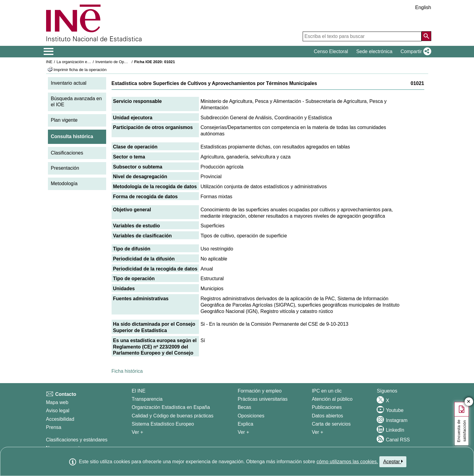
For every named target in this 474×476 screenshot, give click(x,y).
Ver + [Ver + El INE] (137, 432)
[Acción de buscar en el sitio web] (426, 36)
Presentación (65, 168)
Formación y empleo (260, 391)
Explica (246, 424)
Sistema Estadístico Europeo (163, 424)
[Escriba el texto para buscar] (362, 36)
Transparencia (147, 399)
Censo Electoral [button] (331, 51)
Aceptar (393, 461)
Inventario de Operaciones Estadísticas (129, 62)
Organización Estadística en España (171, 407)
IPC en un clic (327, 391)
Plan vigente (64, 120)
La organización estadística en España (90, 62)
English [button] (423, 7)
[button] (415, 52)
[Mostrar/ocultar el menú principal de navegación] (49, 52)
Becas (244, 407)
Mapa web (57, 402)
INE (49, 62)
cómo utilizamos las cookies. (347, 462)
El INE (138, 391)
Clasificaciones (67, 153)
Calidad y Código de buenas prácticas (173, 416)
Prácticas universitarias (263, 399)
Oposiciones (251, 416)
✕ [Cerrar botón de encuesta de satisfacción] (469, 402)
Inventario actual (69, 83)
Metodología (64, 184)
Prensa (54, 427)
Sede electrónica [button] (374, 51)
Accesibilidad (60, 419)
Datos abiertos (327, 416)
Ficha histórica (127, 371)
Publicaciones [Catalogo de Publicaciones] (327, 407)
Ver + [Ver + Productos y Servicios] (318, 432)
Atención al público (332, 399)
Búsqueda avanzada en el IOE (76, 102)
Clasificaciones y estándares (77, 440)
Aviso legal (58, 411)
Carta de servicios (331, 424)
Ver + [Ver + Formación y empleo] (244, 432)
